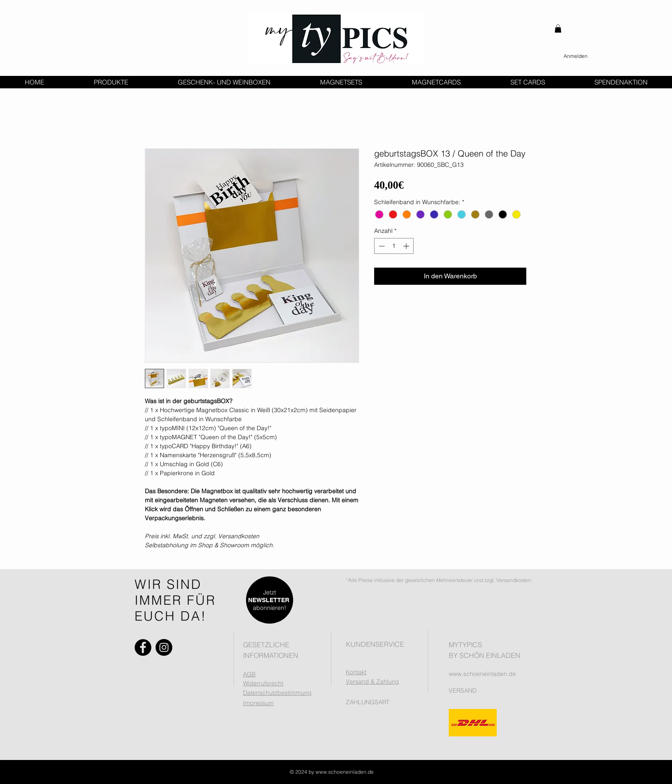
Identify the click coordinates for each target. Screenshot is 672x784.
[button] (558, 29)
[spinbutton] (394, 246)
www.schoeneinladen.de (482, 674)
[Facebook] (143, 647)
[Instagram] (164, 647)
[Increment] (407, 246)
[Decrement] (381, 246)
